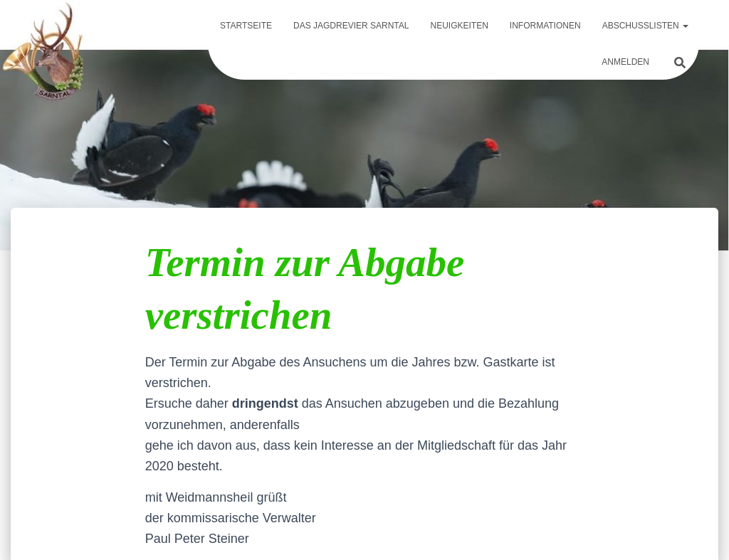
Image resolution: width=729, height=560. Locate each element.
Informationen (545, 26)
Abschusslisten (645, 26)
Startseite (246, 26)
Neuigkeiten (459, 26)
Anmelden (625, 62)
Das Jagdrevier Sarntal (351, 26)
